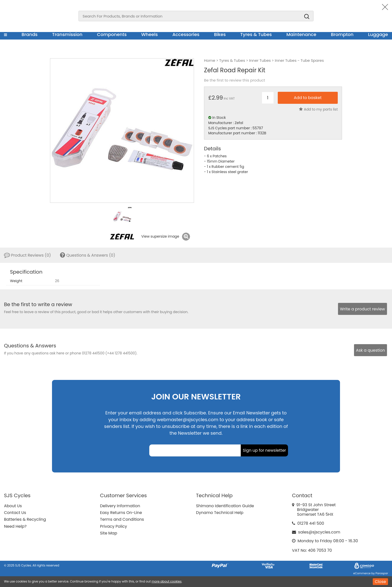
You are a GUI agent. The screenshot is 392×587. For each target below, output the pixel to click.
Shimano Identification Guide (225, 506)
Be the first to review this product (234, 80)
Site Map (109, 533)
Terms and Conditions (122, 519)
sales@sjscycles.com (319, 532)
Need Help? (15, 526)
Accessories (186, 34)
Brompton (342, 34)
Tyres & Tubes (256, 34)
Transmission (67, 34)
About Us (13, 506)
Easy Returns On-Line (121, 513)
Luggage (378, 34)
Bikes (220, 34)
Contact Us (15, 513)
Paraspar (382, 573)
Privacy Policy (113, 526)
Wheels (149, 34)
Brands (29, 34)
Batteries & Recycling (25, 519)
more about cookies (166, 581)
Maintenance (301, 34)
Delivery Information (120, 506)
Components (112, 34)
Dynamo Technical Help (220, 513)
